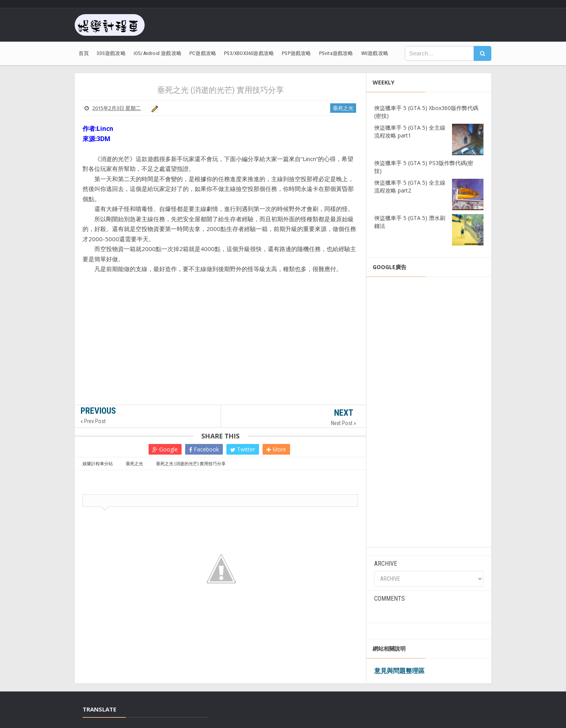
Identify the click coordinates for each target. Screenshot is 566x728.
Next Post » (344, 423)
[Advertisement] (221, 353)
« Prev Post (93, 421)
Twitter (243, 449)
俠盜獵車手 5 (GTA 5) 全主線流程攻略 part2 (410, 186)
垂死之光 (343, 108)
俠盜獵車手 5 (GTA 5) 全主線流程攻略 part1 (410, 131)
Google (165, 449)
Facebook (204, 449)
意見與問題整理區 (399, 671)
